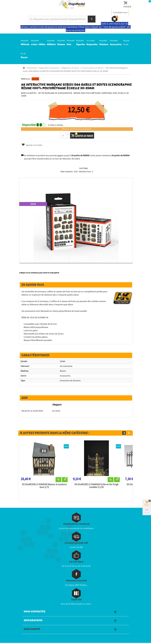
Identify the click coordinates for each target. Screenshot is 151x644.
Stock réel (76, 601)
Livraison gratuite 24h (76, 544)
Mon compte (32, 630)
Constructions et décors (92, 68)
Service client (76, 563)
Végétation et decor (70, 68)
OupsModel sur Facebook (76, 525)
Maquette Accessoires (49, 68)
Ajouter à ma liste (31, 145)
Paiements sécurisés (76, 582)
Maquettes (31, 68)
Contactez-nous (120, 12)
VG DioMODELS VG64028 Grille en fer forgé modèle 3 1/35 (96, 487)
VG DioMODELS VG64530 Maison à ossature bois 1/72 (44, 487)
